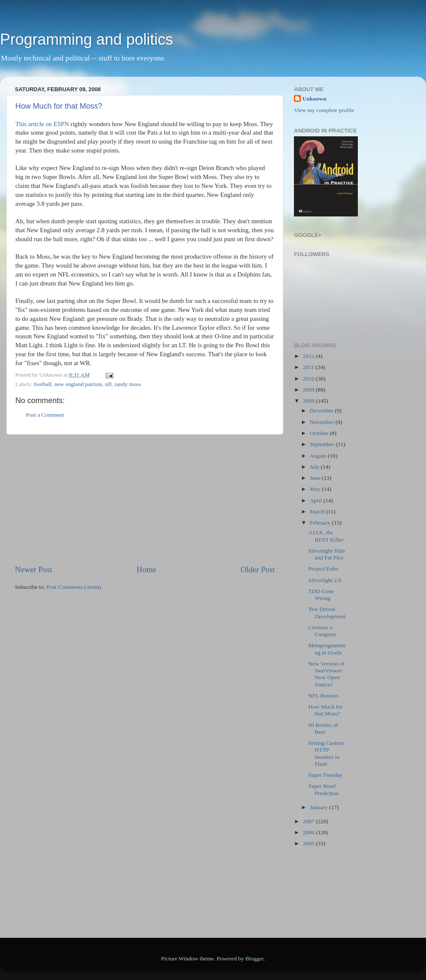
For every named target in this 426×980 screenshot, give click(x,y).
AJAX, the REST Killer (326, 536)
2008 (309, 401)
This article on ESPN (42, 124)
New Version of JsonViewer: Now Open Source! (327, 674)
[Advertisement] (145, 499)
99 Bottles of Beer (323, 728)
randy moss (128, 384)
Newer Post (34, 569)
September (323, 444)
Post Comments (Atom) (74, 587)
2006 (309, 832)
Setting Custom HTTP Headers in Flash (326, 753)
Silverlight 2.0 (325, 580)
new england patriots (78, 384)
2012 (309, 356)
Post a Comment (45, 415)
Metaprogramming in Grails (327, 649)
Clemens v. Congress (322, 631)
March (318, 512)
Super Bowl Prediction (324, 789)
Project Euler (324, 569)
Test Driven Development (327, 612)
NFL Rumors (324, 696)
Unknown (314, 99)
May (316, 489)
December (322, 411)
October (320, 433)
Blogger (255, 958)
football (43, 384)
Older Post (258, 569)
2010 (309, 379)
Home (147, 569)
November (322, 422)
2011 (309, 367)
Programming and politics (86, 39)
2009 (309, 390)
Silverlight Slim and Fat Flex (327, 554)
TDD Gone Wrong (321, 595)
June (316, 478)
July (315, 467)
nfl (108, 384)
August (319, 456)
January (319, 807)
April (317, 500)
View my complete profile (324, 110)
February (321, 523)
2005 (309, 843)
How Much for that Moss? (59, 106)
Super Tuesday (325, 775)
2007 (309, 821)
